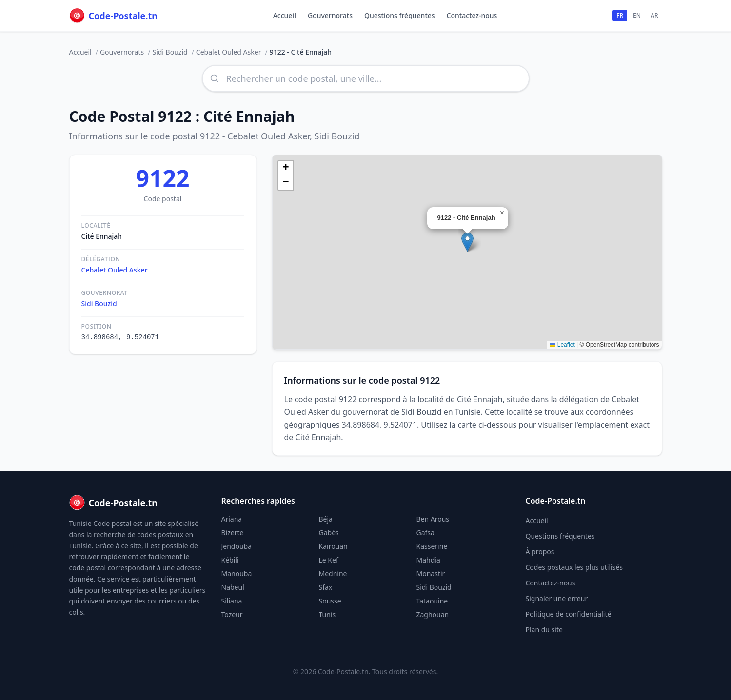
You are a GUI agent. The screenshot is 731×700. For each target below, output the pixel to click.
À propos (540, 552)
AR (654, 15)
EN (637, 15)
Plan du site (544, 630)
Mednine (333, 574)
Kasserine (432, 546)
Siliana (232, 601)
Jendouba (237, 546)
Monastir (431, 574)
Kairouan (333, 546)
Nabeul (233, 587)
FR (620, 15)
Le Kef (329, 560)
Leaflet (562, 345)
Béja (326, 519)
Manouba (237, 574)
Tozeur (232, 614)
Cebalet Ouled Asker (229, 52)
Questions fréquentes (400, 15)
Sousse (330, 601)
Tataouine (432, 601)
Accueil (285, 15)
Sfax (326, 587)
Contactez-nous (472, 15)
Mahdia (428, 560)
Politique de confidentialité (569, 614)
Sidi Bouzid (170, 52)
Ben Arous (433, 519)
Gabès (329, 533)
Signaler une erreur (557, 598)
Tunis (327, 614)
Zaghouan (433, 614)
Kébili (230, 560)
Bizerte (233, 533)
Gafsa (425, 533)
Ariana (232, 519)
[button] (467, 242)
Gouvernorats (330, 15)
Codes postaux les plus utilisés (574, 567)
